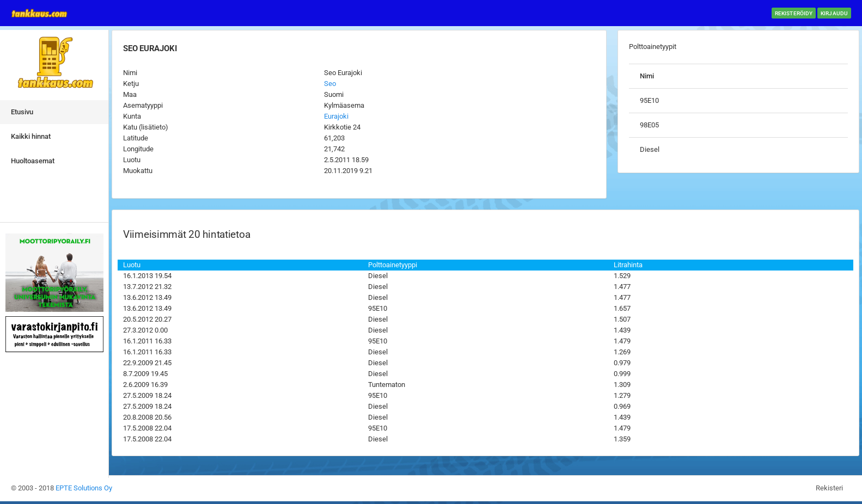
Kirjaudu (834, 13)
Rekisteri (829, 488)
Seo (330, 84)
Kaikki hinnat (31, 136)
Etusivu (22, 112)
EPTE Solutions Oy (84, 488)
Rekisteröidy (794, 13)
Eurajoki (336, 116)
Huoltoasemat (33, 161)
